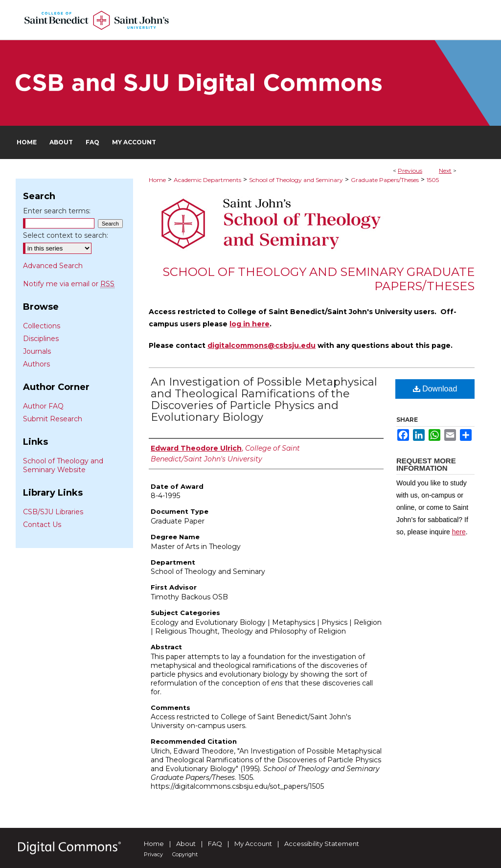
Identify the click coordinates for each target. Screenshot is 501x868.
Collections (42, 326)
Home (157, 180)
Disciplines (41, 339)
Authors (36, 364)
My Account (253, 844)
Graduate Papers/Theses (385, 180)
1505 (433, 180)
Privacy (153, 854)
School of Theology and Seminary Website (63, 465)
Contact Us (42, 525)
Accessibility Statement (322, 844)
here (459, 532)
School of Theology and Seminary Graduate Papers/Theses (319, 279)
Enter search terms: (57, 211)
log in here (250, 324)
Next (445, 171)
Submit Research (53, 419)
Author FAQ (43, 406)
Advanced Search (53, 266)
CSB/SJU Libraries (53, 512)
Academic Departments (207, 180)
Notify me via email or (69, 284)
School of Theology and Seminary (296, 180)
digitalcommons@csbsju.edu (262, 345)
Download (435, 389)
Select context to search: (66, 235)
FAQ (215, 844)
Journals (37, 351)
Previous (410, 171)
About (186, 844)
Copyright (185, 854)
